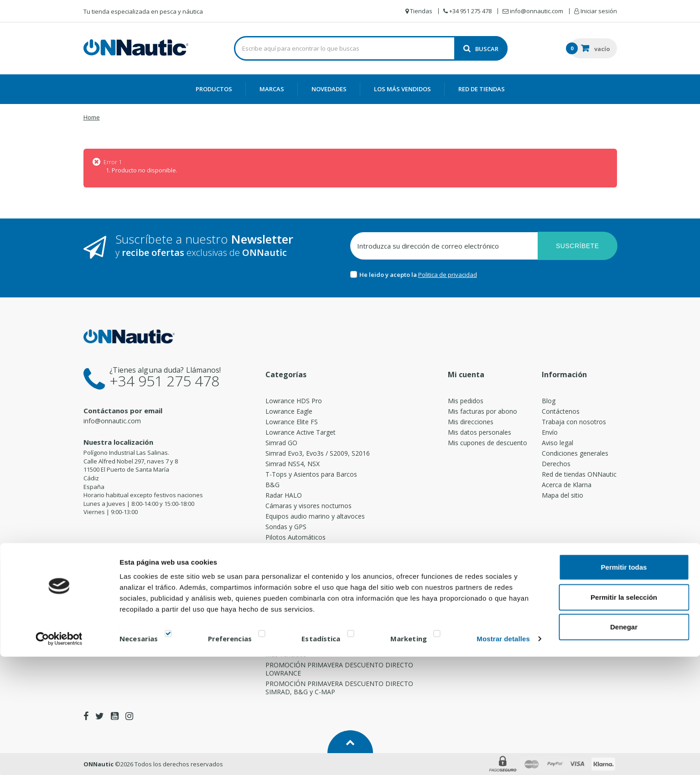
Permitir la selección (624, 715)
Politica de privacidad (448, 275)
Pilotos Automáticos (296, 537)
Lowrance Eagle (289, 411)
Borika (275, 644)
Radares (277, 623)
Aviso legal (557, 443)
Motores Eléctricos (293, 549)
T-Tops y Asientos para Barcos (311, 474)
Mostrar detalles (503, 757)
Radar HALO (284, 495)
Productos (214, 89)
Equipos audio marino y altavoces (315, 516)
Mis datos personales (480, 432)
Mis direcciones (471, 422)
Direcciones (283, 581)
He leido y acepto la (389, 275)
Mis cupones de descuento (487, 443)
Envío (550, 432)
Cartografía (282, 602)
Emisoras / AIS (287, 560)
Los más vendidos (402, 89)
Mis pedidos (466, 401)
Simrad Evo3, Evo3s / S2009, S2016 (318, 453)
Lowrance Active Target (301, 432)
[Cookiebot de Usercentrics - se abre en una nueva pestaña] (59, 757)
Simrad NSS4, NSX (293, 464)
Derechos (556, 464)
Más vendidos (286, 654)
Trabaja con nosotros (574, 422)
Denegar (624, 745)
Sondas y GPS (286, 527)
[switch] (262, 754)
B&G (272, 485)
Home (92, 117)
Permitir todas (624, 685)
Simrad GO (281, 443)
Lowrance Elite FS (292, 422)
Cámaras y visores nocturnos (309, 506)
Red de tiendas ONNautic (579, 474)
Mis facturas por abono (482, 411)
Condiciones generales (575, 453)
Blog (549, 401)
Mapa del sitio (563, 495)
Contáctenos (561, 411)
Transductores (287, 570)
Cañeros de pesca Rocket (303, 633)
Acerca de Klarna (567, 485)
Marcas (272, 89)
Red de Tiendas (482, 89)
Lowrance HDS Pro (294, 401)
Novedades (329, 89)
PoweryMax (283, 591)
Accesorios (282, 612)
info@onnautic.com (112, 421)
